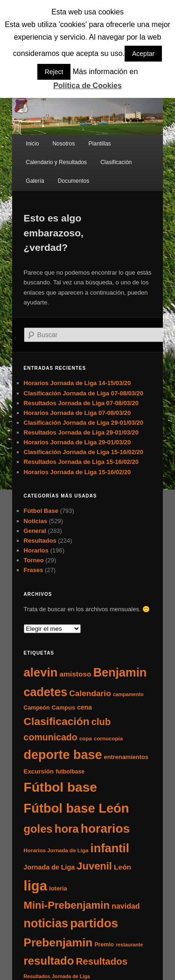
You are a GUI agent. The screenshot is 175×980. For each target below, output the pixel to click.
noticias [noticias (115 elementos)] (46, 923)
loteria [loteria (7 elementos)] (58, 888)
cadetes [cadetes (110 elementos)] (46, 692)
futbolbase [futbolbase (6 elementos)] (70, 772)
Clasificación (116, 162)
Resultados (40, 541)
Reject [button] (54, 72)
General (35, 531)
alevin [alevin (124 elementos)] (41, 672)
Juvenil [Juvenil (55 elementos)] (94, 866)
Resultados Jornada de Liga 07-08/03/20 (81, 403)
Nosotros (63, 144)
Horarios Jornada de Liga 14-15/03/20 (77, 383)
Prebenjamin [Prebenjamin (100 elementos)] (58, 942)
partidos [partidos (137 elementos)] (94, 923)
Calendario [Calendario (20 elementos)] (90, 693)
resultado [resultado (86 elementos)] (49, 961)
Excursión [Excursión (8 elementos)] (39, 771)
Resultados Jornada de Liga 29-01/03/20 (81, 432)
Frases (34, 570)
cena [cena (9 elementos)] (84, 707)
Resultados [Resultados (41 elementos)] (102, 961)
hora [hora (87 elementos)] (67, 829)
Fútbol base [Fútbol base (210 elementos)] (60, 787)
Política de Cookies (87, 86)
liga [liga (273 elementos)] (36, 886)
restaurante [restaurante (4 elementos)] (129, 945)
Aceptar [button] (143, 54)
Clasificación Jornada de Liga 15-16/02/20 (84, 452)
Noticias (36, 521)
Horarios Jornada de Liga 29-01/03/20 (77, 442)
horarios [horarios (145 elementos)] (105, 828)
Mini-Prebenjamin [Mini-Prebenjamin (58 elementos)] (67, 905)
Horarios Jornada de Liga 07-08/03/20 (77, 413)
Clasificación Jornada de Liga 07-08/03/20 (84, 393)
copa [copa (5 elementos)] (86, 738)
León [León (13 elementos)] (122, 867)
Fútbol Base (41, 511)
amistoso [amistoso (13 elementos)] (76, 674)
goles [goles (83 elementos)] (38, 829)
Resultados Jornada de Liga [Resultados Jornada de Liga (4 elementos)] (57, 976)
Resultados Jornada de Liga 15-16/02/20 (81, 462)
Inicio (32, 144)
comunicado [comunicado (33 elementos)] (51, 737)
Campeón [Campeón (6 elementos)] (37, 708)
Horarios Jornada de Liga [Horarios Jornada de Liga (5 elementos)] (56, 850)
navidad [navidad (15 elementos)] (126, 906)
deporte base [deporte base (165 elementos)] (63, 755)
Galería (35, 181)
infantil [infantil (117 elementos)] (110, 848)
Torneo (34, 560)
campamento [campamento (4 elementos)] (128, 694)
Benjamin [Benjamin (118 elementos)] (120, 672)
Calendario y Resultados (56, 162)
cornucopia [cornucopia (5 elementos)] (108, 738)
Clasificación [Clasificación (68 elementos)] (57, 721)
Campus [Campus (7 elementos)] (64, 707)
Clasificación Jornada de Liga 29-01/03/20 (84, 423)
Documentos (73, 181)
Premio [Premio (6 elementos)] (104, 945)
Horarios (36, 550)
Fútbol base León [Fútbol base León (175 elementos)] (77, 808)
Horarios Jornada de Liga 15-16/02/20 (77, 472)
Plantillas (100, 144)
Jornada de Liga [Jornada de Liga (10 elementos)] (49, 867)
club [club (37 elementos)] (101, 722)
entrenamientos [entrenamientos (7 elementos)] (126, 757)
